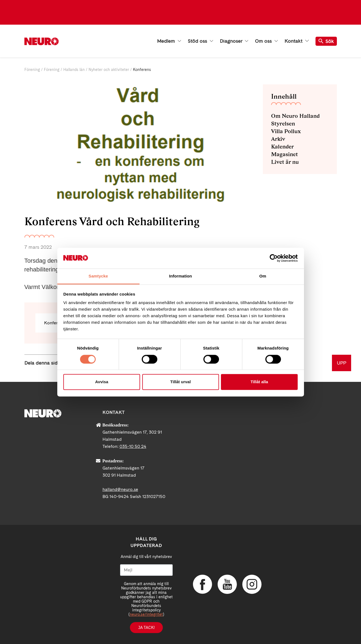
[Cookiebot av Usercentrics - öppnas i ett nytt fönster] (274, 258)
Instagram (252, 584)
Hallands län (74, 70)
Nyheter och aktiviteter (109, 70)
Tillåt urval (180, 382)
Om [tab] (263, 276)
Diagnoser (234, 41)
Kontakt (297, 41)
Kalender (282, 147)
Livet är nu (285, 162)
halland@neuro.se (120, 489)
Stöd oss (201, 41)
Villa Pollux (286, 131)
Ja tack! (146, 628)
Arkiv (278, 139)
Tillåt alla (259, 382)
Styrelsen (283, 124)
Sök (326, 41)
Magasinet (285, 154)
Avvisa (102, 382)
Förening (32, 70)
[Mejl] (146, 570)
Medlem (169, 41)
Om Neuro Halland (295, 116)
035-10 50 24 (133, 446)
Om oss (266, 41)
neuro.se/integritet (146, 614)
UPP (342, 363)
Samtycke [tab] (98, 276)
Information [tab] (181, 276)
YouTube (227, 584)
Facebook (203, 584)
